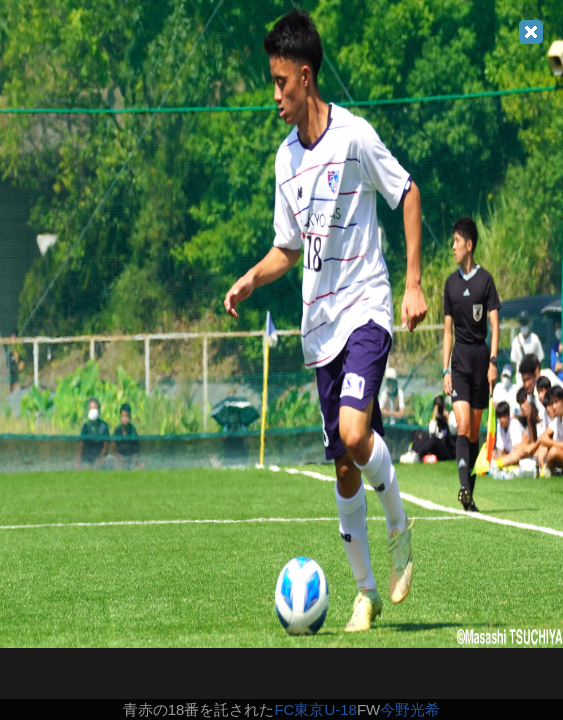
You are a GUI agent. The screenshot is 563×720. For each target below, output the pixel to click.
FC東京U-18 (315, 709)
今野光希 (410, 709)
